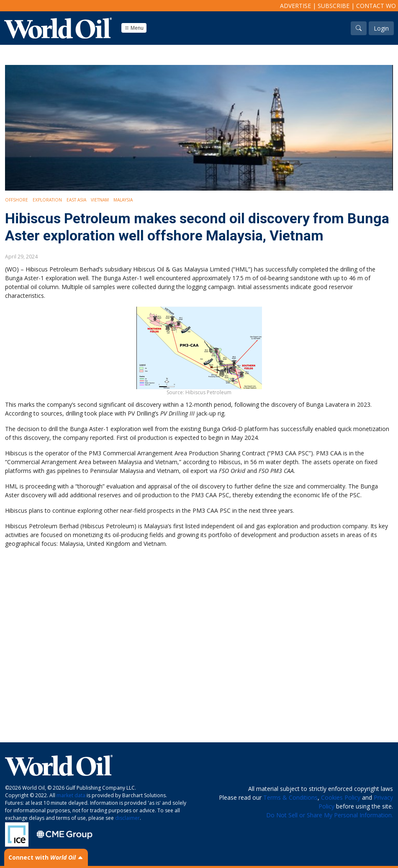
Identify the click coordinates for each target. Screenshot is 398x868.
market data (71, 795)
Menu (134, 28)
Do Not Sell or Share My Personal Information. (330, 815)
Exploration (47, 200)
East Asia (76, 200)
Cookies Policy (341, 797)
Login (381, 28)
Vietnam (100, 200)
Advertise (295, 6)
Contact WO (376, 6)
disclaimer (127, 818)
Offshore (17, 200)
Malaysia (123, 200)
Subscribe (334, 6)
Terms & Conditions (290, 797)
